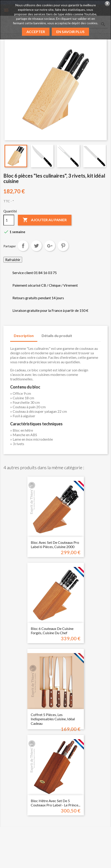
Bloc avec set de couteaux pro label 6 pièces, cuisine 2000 (55, 545)
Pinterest (63, 246)
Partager (23, 246)
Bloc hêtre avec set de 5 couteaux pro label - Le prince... (55, 803)
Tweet (36, 246)
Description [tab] (24, 336)
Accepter (36, 32)
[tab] (80, 333)
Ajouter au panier (45, 220)
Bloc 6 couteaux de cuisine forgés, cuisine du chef (52, 631)
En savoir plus (70, 32)
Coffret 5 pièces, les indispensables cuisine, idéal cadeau (53, 719)
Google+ (50, 246)
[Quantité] (9, 220)
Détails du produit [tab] (57, 336)
